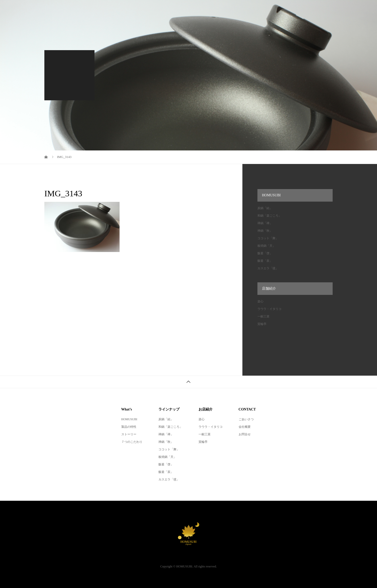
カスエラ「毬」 (268, 268)
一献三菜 (263, 316)
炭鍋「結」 (265, 208)
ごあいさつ (246, 419)
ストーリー (129, 434)
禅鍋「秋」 (265, 231)
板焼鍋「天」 (266, 246)
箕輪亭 (262, 324)
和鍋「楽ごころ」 (269, 216)
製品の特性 (129, 427)
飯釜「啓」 (265, 253)
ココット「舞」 (268, 238)
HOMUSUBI (129, 419)
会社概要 (245, 427)
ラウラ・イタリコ (269, 309)
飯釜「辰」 (265, 261)
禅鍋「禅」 (265, 223)
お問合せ (245, 434)
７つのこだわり (132, 442)
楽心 (260, 301)
